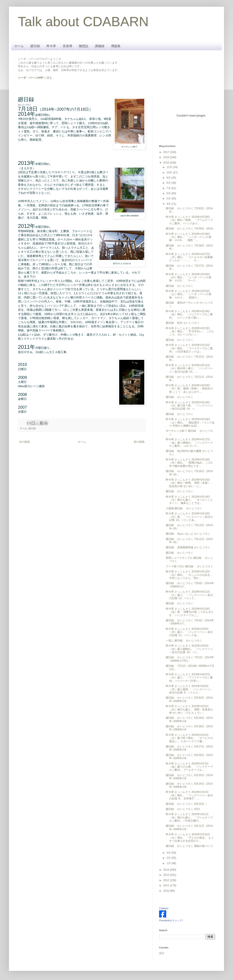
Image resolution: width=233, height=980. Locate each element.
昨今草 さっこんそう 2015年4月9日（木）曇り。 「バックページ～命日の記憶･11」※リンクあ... (189, 632)
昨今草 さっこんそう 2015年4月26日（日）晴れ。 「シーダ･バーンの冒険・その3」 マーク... (189, 277)
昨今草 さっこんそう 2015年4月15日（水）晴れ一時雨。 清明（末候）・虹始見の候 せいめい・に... (189, 483)
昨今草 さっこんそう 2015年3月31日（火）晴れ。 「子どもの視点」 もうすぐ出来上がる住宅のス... (190, 838)
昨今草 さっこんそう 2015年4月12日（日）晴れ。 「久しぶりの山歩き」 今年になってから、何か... (189, 575)
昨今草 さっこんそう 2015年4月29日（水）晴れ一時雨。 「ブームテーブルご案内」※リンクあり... (189, 220)
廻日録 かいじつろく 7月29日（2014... (190, 229)
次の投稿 (24, 442)
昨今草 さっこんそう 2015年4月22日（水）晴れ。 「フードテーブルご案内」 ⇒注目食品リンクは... (189, 348)
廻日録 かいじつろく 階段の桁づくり (189, 846)
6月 (169, 193)
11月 (170, 167)
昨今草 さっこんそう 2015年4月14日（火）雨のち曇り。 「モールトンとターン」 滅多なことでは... (189, 500)
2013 (167, 875)
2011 (167, 885)
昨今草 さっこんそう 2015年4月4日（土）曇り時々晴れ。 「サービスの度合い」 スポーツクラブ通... (189, 738)
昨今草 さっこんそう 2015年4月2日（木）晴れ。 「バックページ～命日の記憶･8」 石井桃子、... (189, 795)
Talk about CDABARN (83, 22)
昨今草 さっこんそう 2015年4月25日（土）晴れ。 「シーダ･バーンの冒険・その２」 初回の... (189, 294)
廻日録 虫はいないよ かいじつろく (188, 534)
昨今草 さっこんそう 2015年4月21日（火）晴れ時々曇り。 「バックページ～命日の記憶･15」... (189, 368)
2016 (167, 157)
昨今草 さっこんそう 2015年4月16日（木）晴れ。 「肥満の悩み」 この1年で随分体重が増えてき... (189, 463)
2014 (167, 870)
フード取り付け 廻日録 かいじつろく (189, 566)
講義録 (100, 46)
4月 (169, 204)
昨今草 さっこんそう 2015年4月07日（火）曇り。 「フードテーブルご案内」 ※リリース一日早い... (189, 678)
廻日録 (35, 46)
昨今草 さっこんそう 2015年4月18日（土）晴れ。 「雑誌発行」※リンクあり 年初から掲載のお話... (190, 422)
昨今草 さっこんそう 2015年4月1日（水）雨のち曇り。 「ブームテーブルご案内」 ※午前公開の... (189, 817)
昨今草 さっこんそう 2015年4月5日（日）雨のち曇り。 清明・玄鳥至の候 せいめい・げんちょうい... (189, 709)
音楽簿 (67, 46)
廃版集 (116, 46)
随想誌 (84, 46)
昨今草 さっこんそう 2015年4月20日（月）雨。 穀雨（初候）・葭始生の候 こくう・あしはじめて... (189, 389)
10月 (170, 173)
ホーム (19, 46)
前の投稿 (139, 442)
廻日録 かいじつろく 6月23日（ (186, 804)
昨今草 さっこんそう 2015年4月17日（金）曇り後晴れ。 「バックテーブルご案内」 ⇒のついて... (189, 443)
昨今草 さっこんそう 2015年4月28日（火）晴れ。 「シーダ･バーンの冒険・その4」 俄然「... (189, 237)
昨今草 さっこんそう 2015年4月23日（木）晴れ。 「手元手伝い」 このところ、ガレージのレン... (190, 331)
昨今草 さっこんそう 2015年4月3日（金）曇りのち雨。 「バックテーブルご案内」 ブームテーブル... (189, 767)
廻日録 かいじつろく (180, 286)
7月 (169, 188)
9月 (169, 178)
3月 (169, 853)
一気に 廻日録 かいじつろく (184, 641)
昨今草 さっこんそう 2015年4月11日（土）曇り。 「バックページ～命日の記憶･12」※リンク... (189, 595)
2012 (167, 880)
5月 (169, 199)
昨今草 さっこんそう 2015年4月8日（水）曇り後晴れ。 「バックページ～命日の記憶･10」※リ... (189, 649)
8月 (169, 183)
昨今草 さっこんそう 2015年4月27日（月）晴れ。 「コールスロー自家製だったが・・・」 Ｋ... (189, 257)
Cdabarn (164, 908)
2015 (167, 163)
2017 (167, 152)
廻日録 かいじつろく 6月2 (183, 809)
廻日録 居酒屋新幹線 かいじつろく (188, 547)
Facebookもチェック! (171, 920)
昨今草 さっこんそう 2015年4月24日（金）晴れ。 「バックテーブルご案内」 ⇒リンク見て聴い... (189, 314)
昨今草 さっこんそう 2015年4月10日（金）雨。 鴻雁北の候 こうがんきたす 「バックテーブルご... (190, 612)
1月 (169, 863)
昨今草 (51, 46)
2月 (169, 858)
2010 (167, 891)
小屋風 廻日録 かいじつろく (184, 508)
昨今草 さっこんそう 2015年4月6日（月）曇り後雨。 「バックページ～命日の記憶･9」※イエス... (189, 689)
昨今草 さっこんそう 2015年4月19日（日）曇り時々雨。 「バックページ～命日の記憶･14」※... (189, 406)
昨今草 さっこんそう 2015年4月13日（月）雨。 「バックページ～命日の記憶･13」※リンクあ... (189, 517)
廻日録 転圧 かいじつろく (183, 323)
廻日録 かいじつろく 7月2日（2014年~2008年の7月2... (190, 659)
